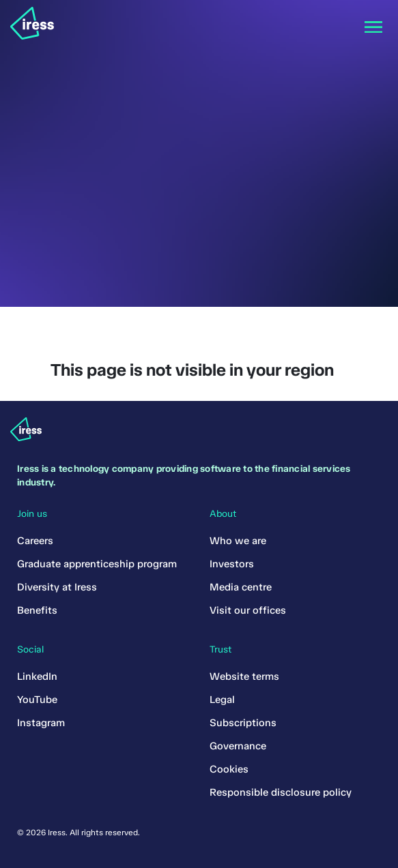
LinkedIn (37, 676)
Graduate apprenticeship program (97, 564)
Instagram (41, 723)
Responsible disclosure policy (281, 792)
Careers (35, 541)
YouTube (37, 700)
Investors (232, 564)
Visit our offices (248, 610)
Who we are (238, 541)
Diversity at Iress (57, 587)
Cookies (229, 769)
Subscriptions (243, 723)
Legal (222, 700)
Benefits (37, 610)
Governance (238, 746)
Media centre (241, 587)
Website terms (244, 676)
